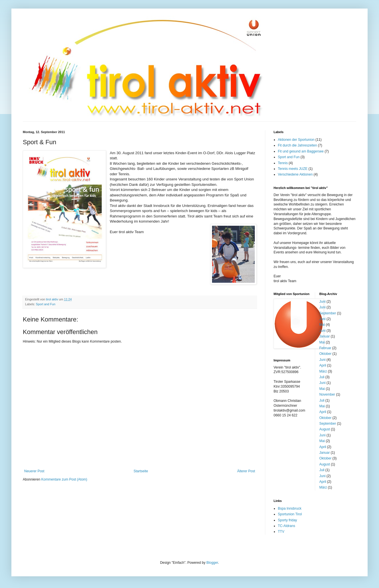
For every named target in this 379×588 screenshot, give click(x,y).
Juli (322, 377)
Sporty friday (287, 520)
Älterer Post (246, 471)
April (323, 365)
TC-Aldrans (287, 526)
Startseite (141, 471)
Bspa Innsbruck (290, 508)
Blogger (212, 563)
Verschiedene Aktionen (295, 174)
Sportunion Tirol (290, 514)
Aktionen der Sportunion (296, 140)
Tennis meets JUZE (293, 169)
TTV (281, 532)
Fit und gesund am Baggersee (301, 151)
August (325, 429)
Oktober (326, 354)
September (328, 313)
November (327, 394)
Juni (323, 302)
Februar (325, 348)
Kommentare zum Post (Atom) (64, 479)
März (323, 371)
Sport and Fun (46, 304)
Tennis (283, 163)
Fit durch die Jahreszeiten (297, 145)
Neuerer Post (34, 471)
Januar (325, 336)
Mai (322, 325)
